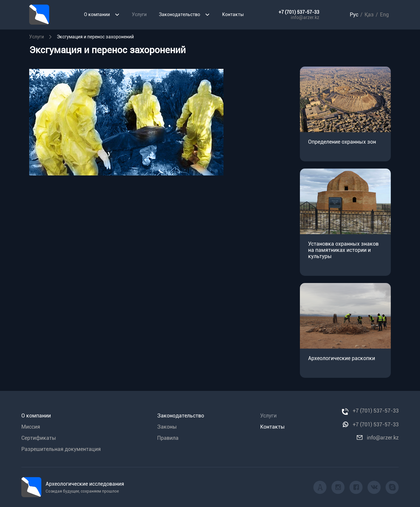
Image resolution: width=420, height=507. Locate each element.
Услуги (139, 14)
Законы (167, 427)
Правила (168, 438)
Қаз (369, 15)
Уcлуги (37, 37)
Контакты (233, 14)
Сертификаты (39, 438)
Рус (354, 15)
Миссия (31, 427)
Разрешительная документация (61, 449)
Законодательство (184, 15)
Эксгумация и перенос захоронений (95, 37)
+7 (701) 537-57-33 (299, 12)
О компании (102, 15)
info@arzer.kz (305, 17)
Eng (384, 15)
